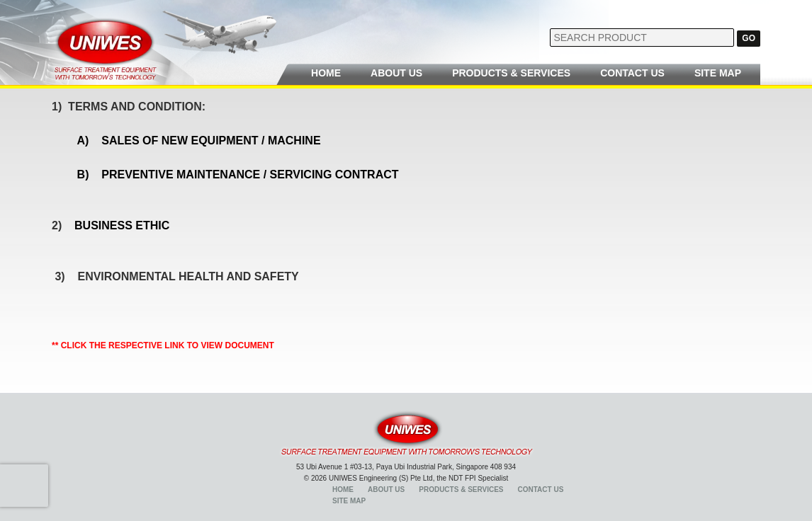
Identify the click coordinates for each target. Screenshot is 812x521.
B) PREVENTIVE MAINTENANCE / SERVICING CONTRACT (238, 174)
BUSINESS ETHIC (124, 225)
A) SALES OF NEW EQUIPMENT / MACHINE (201, 141)
